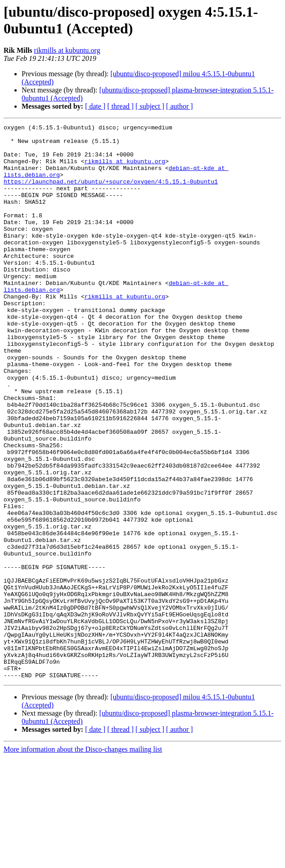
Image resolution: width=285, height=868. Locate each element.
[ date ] (95, 106)
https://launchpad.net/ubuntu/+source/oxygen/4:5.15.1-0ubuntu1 (111, 193)
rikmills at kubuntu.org (67, 50)
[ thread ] (120, 106)
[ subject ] (150, 106)
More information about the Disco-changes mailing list (83, 860)
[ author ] (180, 106)
